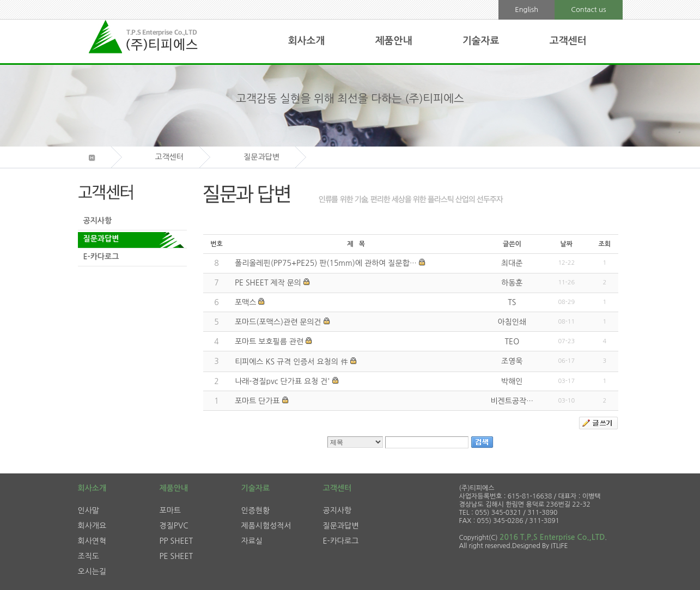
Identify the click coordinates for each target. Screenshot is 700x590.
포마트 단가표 (257, 401)
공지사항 (98, 221)
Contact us (588, 10)
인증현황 (256, 510)
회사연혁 (92, 541)
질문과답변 (101, 239)
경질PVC (174, 526)
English (526, 10)
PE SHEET (176, 556)
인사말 (89, 510)
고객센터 (568, 41)
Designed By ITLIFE (540, 546)
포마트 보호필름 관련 (269, 342)
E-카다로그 (101, 257)
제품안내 (394, 41)
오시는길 (92, 571)
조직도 (89, 556)
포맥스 (245, 302)
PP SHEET (176, 541)
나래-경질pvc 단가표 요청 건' (282, 381)
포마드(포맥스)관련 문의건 (278, 322)
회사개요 (92, 526)
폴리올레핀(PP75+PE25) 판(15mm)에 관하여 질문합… (326, 263)
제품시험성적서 (266, 526)
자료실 (252, 541)
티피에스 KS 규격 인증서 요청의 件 (291, 362)
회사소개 (307, 41)
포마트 (170, 510)
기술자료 (481, 41)
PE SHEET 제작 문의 (268, 283)
